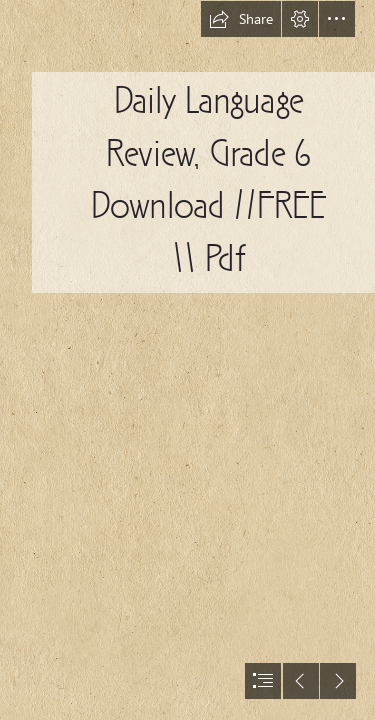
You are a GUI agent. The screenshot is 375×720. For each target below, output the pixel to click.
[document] (187, 360)
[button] (241, 19)
